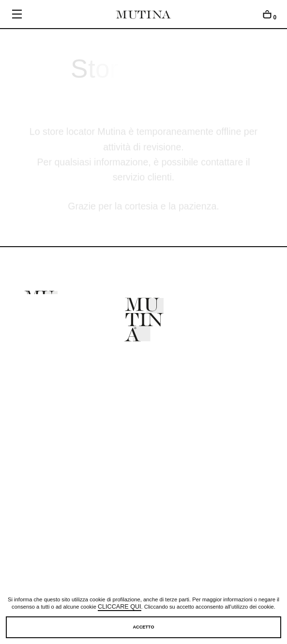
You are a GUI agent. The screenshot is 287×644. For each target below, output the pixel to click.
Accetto (144, 627)
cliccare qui (120, 607)
